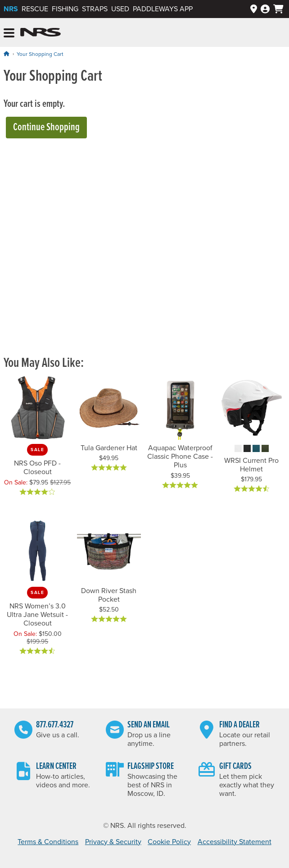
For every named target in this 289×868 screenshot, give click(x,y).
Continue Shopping (46, 127)
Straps (95, 9)
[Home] (6, 54)
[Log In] (265, 9)
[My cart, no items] (278, 9)
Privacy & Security (113, 842)
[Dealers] (254, 9)
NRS (11, 9)
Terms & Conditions (48, 842)
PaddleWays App (163, 9)
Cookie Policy (169, 842)
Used (120, 9)
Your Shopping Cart (40, 54)
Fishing (65, 9)
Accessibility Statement (235, 842)
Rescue (35, 9)
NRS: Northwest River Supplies (41, 32)
